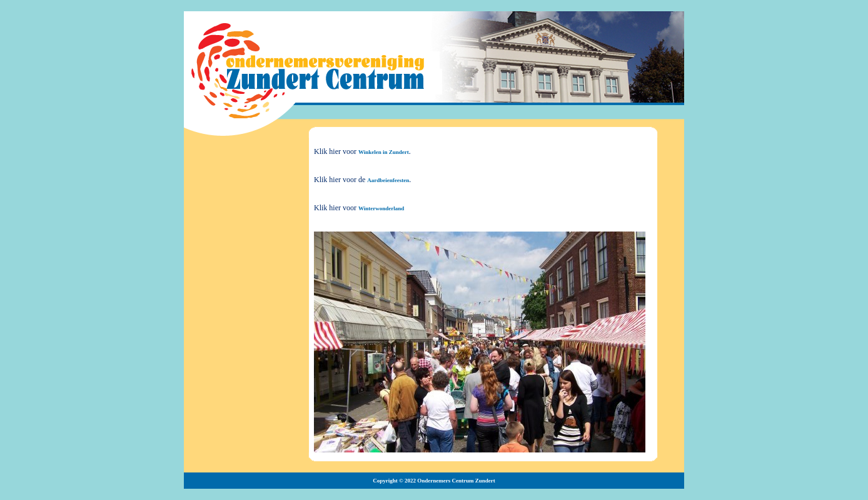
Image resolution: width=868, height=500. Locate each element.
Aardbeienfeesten (388, 180)
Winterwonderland (381, 208)
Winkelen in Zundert (384, 152)
